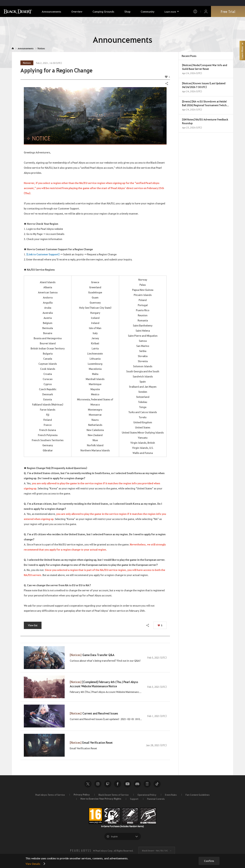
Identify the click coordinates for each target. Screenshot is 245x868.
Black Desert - (155, 851)
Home (13, 48)
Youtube (127, 784)
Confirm (209, 861)
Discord (137, 784)
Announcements (26, 48)
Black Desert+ (147, 784)
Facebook (118, 784)
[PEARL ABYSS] (80, 851)
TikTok (157, 784)
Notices (41, 48)
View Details (33, 864)
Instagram (98, 784)
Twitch (108, 784)
